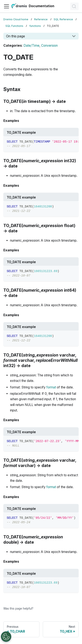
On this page (16, 36)
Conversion (49, 46)
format (51, 387)
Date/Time (31, 46)
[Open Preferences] (6, 637)
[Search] (74, 6)
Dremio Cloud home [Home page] (16, 19)
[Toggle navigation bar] (7, 6)
